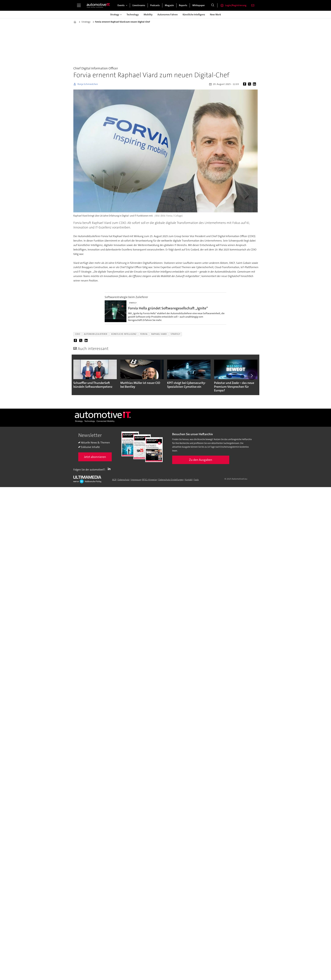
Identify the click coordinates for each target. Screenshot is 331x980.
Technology (133, 15)
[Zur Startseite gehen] (98, 5)
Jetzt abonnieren (95, 457)
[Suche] (213, 5)
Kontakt (189, 480)
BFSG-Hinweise (150, 480)
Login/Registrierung (236, 5)
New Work (215, 15)
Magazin (169, 5)
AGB (114, 480)
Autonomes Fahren (168, 15)
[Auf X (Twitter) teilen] (250, 84)
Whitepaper (199, 5)
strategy (175, 334)
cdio (78, 334)
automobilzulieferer (96, 334)
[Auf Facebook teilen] (245, 84)
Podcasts (155, 5)
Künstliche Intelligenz (194, 15)
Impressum (136, 480)
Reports (183, 5)
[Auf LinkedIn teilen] (255, 84)
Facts (196, 480)
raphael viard (159, 334)
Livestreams (139, 5)
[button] (252, 376)
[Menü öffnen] (79, 5)
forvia (144, 334)
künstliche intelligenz (124, 334)
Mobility (148, 15)
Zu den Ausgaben (201, 460)
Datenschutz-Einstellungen (171, 480)
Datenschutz (124, 480)
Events (121, 5)
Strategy (115, 15)
